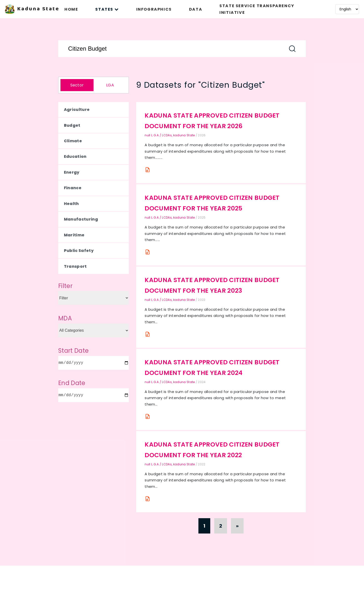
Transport (75, 266)
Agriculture (77, 110)
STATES (107, 9)
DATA (196, 9)
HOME (71, 9)
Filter (65, 286)
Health (71, 204)
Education (75, 156)
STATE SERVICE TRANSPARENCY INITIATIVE (257, 9)
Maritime (74, 235)
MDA (65, 318)
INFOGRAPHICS (154, 9)
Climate (73, 141)
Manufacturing (81, 219)
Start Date (73, 351)
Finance (73, 188)
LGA (110, 85)
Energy (72, 172)
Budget (72, 125)
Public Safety (79, 251)
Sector (77, 85)
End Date (72, 383)
